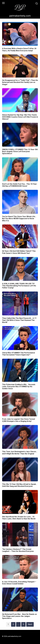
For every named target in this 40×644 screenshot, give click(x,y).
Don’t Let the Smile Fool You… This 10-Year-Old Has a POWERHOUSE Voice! (20, 185)
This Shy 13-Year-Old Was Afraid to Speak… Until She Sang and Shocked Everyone (20, 485)
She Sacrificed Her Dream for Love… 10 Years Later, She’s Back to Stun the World (19, 518)
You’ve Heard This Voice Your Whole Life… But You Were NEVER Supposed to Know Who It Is (19, 219)
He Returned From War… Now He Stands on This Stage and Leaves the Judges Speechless (19, 616)
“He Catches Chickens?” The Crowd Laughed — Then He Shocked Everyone (18, 550)
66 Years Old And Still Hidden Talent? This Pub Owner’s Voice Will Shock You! (19, 252)
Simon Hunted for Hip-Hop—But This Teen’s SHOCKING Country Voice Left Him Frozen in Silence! (20, 117)
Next (30, 624)
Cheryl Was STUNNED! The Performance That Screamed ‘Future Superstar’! (19, 354)
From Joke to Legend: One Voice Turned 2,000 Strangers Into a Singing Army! (19, 420)
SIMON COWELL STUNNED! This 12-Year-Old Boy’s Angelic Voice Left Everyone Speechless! (20, 151)
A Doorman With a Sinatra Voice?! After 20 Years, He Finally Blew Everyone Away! (19, 50)
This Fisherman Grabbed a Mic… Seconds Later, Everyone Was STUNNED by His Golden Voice (19, 387)
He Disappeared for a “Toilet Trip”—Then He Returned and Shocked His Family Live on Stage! (20, 82)
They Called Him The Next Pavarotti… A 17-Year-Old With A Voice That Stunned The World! (19, 320)
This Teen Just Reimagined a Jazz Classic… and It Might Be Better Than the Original (20, 453)
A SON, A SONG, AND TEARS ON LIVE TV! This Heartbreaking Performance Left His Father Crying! (19, 286)
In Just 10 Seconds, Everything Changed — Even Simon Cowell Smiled (19, 583)
